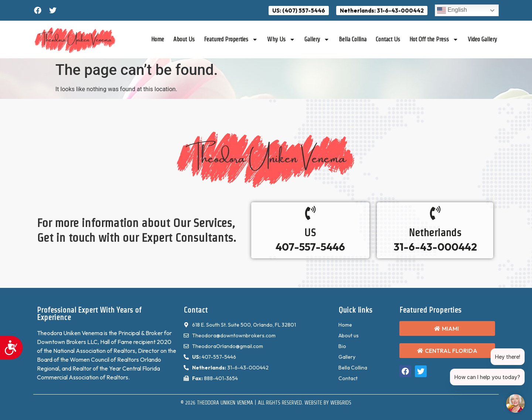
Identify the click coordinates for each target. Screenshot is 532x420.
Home (158, 39)
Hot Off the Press (434, 39)
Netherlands (435, 233)
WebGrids (341, 403)
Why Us (281, 39)
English (452, 10)
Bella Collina (353, 39)
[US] (310, 213)
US (310, 233)
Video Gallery (482, 39)
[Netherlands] (435, 213)
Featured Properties (231, 39)
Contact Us (388, 39)
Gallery (317, 39)
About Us (184, 39)
